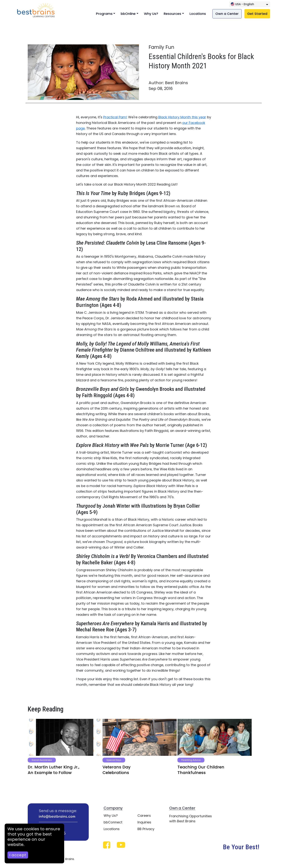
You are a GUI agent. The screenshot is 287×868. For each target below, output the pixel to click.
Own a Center (227, 14)
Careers (144, 816)
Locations (198, 14)
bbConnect (113, 822)
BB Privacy (146, 829)
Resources (172, 14)
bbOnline (128, 14)
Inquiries (144, 822)
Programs (104, 14)
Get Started (257, 14)
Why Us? (151, 14)
